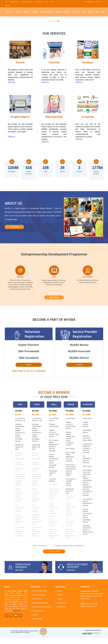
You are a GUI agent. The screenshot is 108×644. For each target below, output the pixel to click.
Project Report (20, 117)
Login (52, 2)
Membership (59, 12)
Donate (46, 2)
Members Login (37, 619)
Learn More (14, 227)
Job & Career (75, 12)
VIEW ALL (12, 82)
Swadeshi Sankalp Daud (27, 2)
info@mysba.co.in (90, 2)
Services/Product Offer (39, 591)
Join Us (83, 12)
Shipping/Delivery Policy (40, 603)
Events (20, 62)
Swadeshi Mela (39, 2)
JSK (7, 2)
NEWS (103, 12)
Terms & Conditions (38, 595)
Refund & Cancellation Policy (42, 607)
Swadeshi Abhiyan (15, 2)
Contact (35, 615)
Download (91, 12)
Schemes (88, 117)
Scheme (67, 12)
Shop (97, 12)
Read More (17, 611)
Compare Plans (54, 551)
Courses (54, 62)
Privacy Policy (37, 599)
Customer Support (38, 611)
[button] (50, 21)
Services (88, 62)
